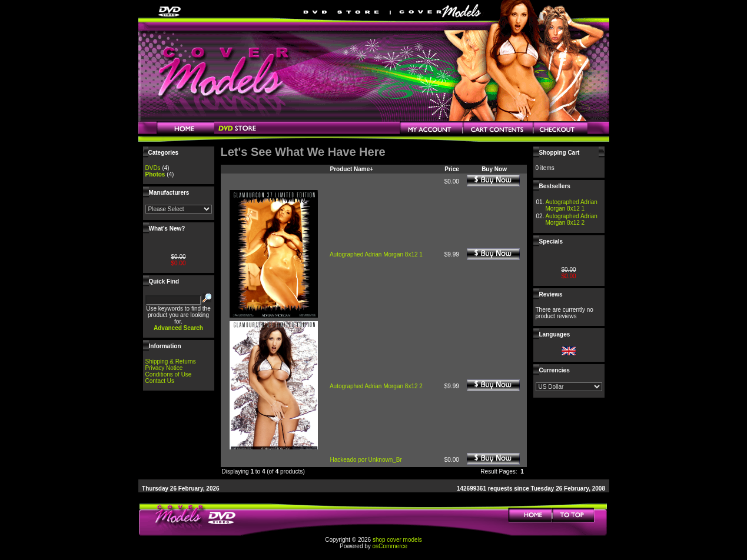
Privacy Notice (164, 368)
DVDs (153, 168)
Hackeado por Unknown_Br (366, 460)
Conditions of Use (169, 374)
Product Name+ (352, 169)
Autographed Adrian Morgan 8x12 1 (376, 254)
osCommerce (390, 546)
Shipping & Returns (171, 361)
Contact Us (160, 381)
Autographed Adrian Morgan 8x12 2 (376, 386)
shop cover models (397, 540)
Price (451, 169)
